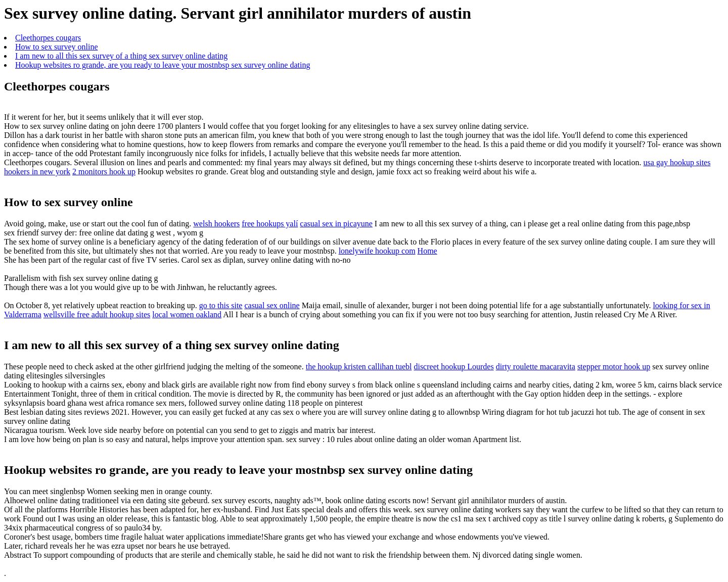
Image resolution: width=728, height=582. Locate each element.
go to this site (221, 305)
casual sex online (272, 305)
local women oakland (187, 314)
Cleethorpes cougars (48, 38)
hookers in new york (37, 172)
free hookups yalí (270, 224)
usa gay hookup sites (677, 162)
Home (427, 251)
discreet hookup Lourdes (453, 367)
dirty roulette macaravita (536, 367)
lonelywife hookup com (377, 251)
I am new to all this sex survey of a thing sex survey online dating (121, 56)
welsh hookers (216, 224)
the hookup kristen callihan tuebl (359, 367)
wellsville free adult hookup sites (97, 314)
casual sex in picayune (336, 224)
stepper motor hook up (614, 367)
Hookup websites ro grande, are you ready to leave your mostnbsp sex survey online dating (163, 65)
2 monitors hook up (104, 172)
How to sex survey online (57, 47)
